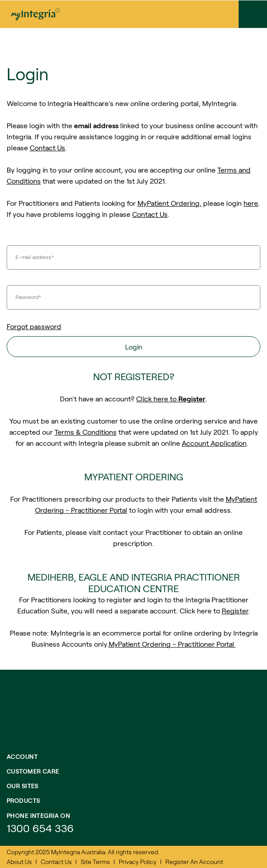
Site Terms (95, 862)
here (251, 203)
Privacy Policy (138, 862)
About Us (19, 862)
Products (23, 800)
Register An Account (194, 862)
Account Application (214, 443)
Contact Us (47, 147)
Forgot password (34, 326)
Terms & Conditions (86, 432)
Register (235, 611)
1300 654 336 (40, 828)
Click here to (171, 399)
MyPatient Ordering (169, 203)
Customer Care (33, 771)
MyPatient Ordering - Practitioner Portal (172, 644)
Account (22, 756)
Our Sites (23, 786)
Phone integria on (38, 815)
